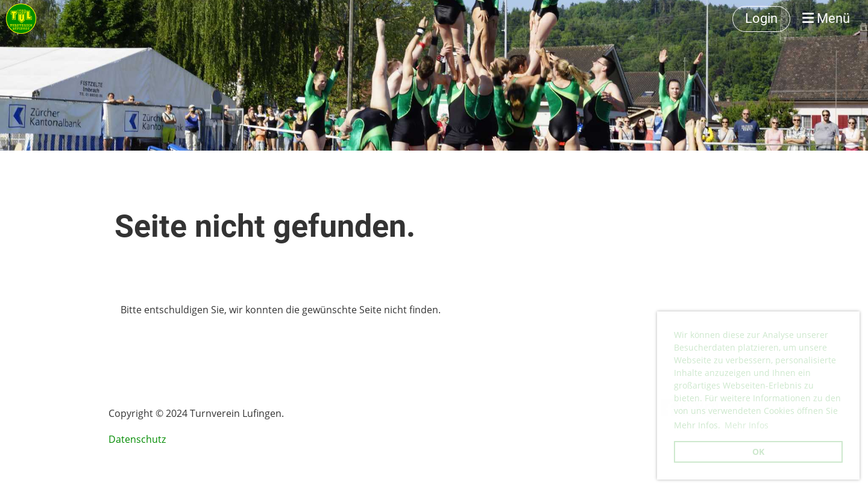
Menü (826, 18)
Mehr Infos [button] (747, 425)
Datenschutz (137, 439)
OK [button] (758, 452)
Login (761, 18)
